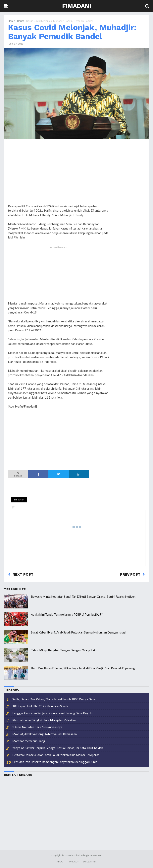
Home (11, 21)
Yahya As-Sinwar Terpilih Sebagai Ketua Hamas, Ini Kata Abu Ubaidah (58, 748)
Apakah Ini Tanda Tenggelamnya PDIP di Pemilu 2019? (67, 614)
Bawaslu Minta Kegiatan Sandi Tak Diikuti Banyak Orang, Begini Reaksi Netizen (83, 597)
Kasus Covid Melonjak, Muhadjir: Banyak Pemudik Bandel (72, 32)
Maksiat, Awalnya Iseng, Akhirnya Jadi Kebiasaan (45, 734)
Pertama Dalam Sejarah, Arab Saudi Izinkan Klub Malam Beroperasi (56, 755)
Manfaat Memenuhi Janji (29, 741)
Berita (21, 21)
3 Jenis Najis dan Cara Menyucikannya (37, 727)
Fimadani (77, 6)
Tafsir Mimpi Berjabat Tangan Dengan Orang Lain (64, 650)
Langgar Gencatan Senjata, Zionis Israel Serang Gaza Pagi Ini (53, 713)
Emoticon (19, 500)
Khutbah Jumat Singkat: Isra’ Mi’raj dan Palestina (44, 720)
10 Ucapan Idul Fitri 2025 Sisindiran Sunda (40, 706)
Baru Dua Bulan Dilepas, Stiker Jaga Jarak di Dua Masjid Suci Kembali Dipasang (83, 668)
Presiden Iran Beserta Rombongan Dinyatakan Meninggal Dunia (55, 762)
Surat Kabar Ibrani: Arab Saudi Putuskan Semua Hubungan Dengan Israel (78, 632)
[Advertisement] (129, 202)
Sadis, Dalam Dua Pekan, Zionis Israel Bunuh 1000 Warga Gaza (54, 699)
